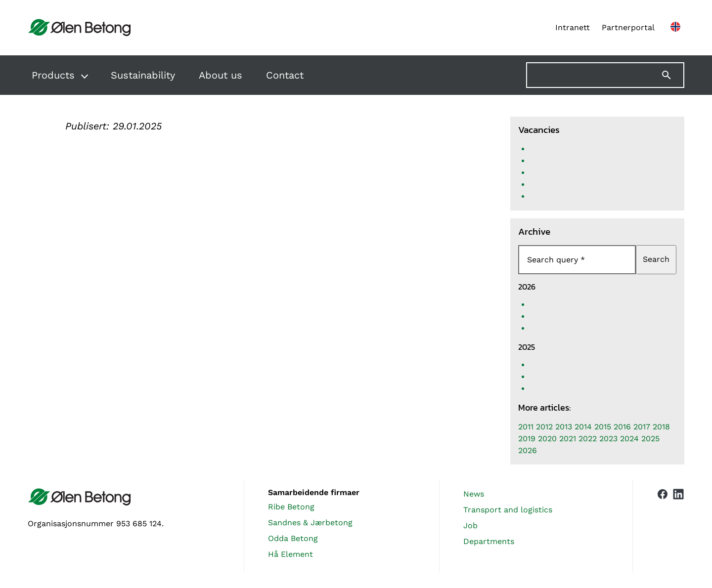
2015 (603, 427)
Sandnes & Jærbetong (310, 523)
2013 (564, 427)
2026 (528, 450)
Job (470, 525)
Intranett (573, 27)
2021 (568, 439)
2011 (526, 427)
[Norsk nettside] (675, 28)
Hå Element (290, 554)
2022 (588, 439)
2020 (547, 439)
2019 (527, 439)
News (474, 494)
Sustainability (143, 75)
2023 (608, 439)
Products (53, 75)
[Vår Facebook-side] (663, 524)
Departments (489, 541)
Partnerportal (628, 27)
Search (656, 259)
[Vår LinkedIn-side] (678, 526)
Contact (285, 75)
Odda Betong (293, 538)
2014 (583, 427)
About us (221, 75)
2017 (642, 427)
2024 (629, 439)
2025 (650, 439)
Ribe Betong (291, 507)
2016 (622, 427)
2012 (544, 427)
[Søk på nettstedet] (605, 75)
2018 (661, 427)
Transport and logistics (508, 510)
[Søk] (672, 75)
